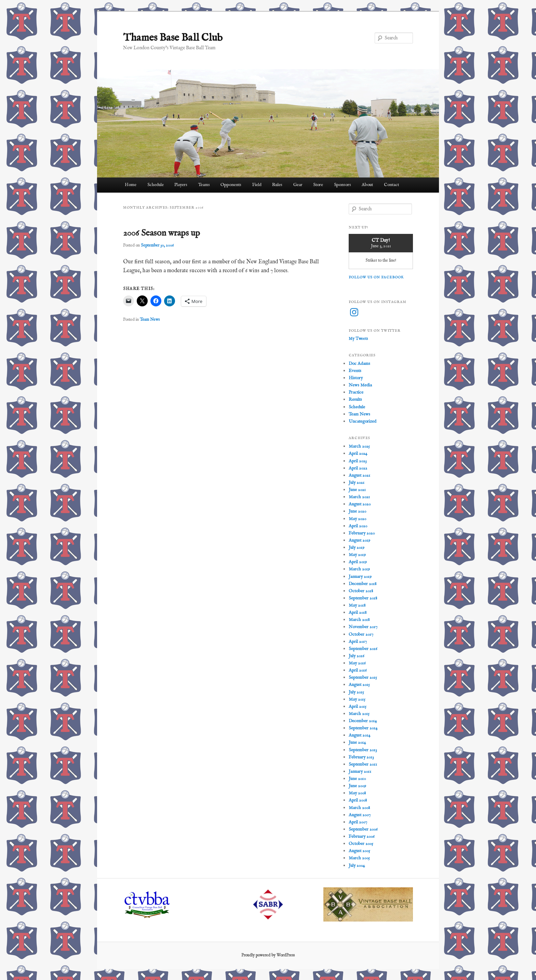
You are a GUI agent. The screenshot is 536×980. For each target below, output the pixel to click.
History (356, 378)
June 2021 (357, 490)
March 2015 (359, 714)
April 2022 (358, 468)
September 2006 (363, 829)
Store (318, 185)
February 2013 (361, 757)
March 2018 (359, 620)
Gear (298, 185)
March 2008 (359, 808)
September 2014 (363, 728)
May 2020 (357, 519)
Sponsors (343, 185)
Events (355, 371)
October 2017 (361, 634)
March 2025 (359, 446)
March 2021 (359, 497)
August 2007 (360, 815)
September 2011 (363, 764)
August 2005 (359, 851)
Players (181, 185)
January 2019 (360, 577)
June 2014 (357, 743)
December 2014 (363, 721)
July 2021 (357, 483)
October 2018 (361, 591)
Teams (204, 185)
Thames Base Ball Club (173, 38)
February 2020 (362, 533)
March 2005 (359, 858)
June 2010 (357, 779)
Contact (391, 185)
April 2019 (358, 562)
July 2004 (357, 866)
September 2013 (363, 750)
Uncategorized (363, 421)
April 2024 (358, 454)
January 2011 (360, 772)
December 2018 (363, 584)
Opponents (231, 185)
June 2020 (357, 511)
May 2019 (357, 555)
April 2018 (358, 613)
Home (131, 185)
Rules (277, 185)
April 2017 (358, 642)
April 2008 (358, 800)
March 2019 (359, 569)
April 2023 (358, 461)
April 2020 (358, 526)
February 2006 (361, 837)
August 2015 (359, 685)
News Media (360, 385)
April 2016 (358, 670)
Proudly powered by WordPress (268, 955)
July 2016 (356, 656)
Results (355, 400)
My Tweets (358, 339)
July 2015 (356, 692)
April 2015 (358, 707)
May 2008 (357, 793)
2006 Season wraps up (162, 233)
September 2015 (363, 678)
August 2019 (359, 540)
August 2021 (359, 475)
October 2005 (361, 844)
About (367, 185)
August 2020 (360, 504)
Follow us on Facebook (376, 277)
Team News (150, 320)
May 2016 (357, 663)
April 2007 (358, 822)
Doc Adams (359, 364)
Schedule (156, 185)
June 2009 (357, 786)
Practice (356, 392)
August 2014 (359, 735)
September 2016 (363, 649)
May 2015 (357, 699)
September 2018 (363, 598)
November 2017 (363, 627)
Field (257, 185)
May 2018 (357, 605)
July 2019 (357, 548)
